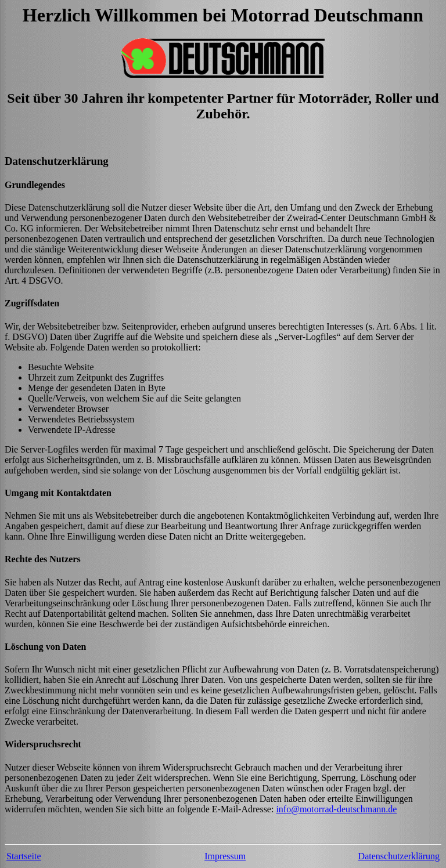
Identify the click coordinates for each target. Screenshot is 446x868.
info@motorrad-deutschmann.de (336, 809)
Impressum (225, 856)
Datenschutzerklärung (399, 856)
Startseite (24, 856)
